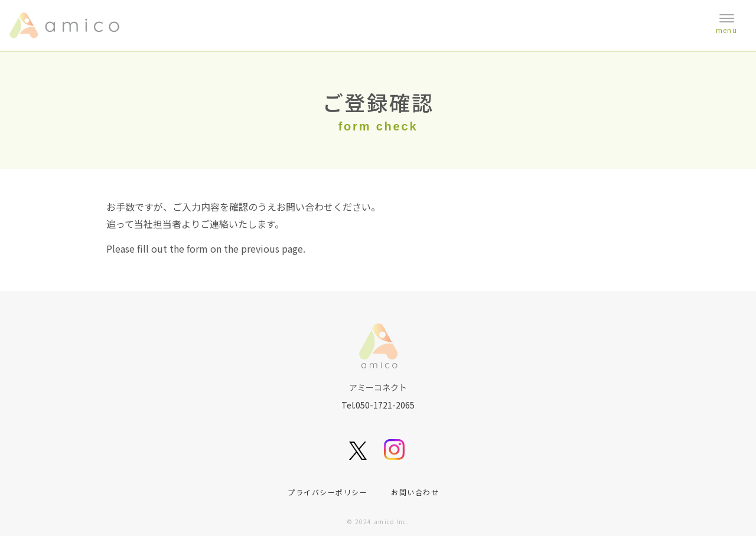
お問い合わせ (415, 492)
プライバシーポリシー (328, 492)
